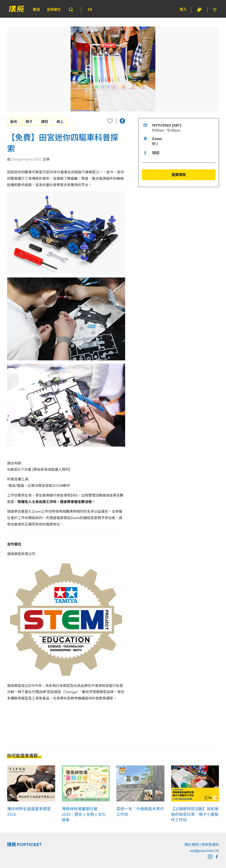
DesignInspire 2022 (27, 159)
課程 (45, 122)
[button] (122, 121)
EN (90, 10)
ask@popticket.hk (204, 851)
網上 (60, 122)
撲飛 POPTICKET (24, 845)
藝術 (14, 122)
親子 (29, 122)
